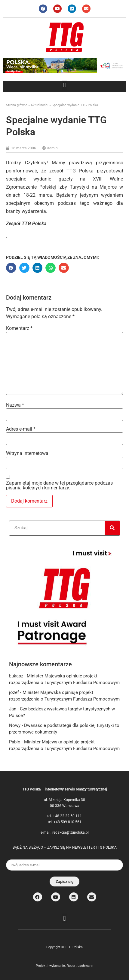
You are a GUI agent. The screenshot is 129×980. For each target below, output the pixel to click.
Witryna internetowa (27, 453)
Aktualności (40, 105)
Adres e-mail (21, 429)
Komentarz (19, 328)
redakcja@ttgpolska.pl (71, 832)
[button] (64, 85)
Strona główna (17, 105)
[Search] (112, 528)
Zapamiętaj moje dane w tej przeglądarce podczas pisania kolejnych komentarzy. (59, 486)
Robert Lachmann (80, 966)
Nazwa (15, 405)
